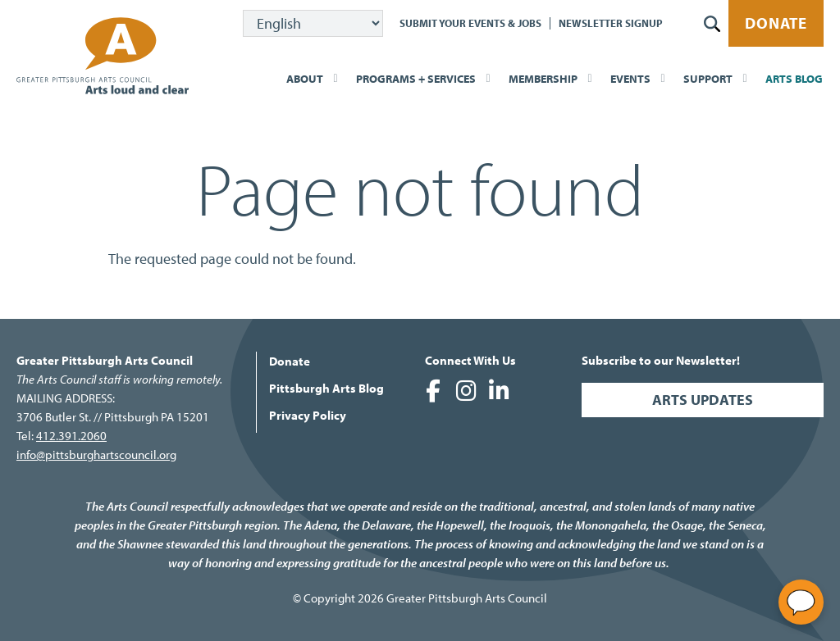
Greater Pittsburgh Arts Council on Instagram (466, 391)
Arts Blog (794, 79)
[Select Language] (313, 23)
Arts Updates (703, 400)
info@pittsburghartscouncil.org (96, 455)
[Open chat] (801, 602)
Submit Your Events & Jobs (470, 23)
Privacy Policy (308, 415)
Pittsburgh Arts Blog (326, 388)
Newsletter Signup (611, 23)
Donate (776, 23)
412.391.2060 (71, 436)
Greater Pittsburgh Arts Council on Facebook (433, 391)
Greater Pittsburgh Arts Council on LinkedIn (499, 391)
